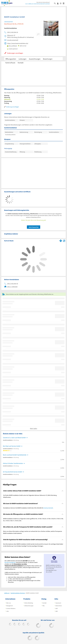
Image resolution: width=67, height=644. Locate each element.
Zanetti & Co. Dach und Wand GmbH (14, 438)
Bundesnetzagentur (10, 562)
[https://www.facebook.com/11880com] (10, 624)
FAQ (43, 606)
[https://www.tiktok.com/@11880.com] (15, 624)
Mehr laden (34, 428)
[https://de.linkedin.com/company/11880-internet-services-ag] (28, 624)
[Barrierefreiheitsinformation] (61, 3)
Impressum (58, 603)
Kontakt (21, 63)
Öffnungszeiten (11, 59)
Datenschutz (59, 606)
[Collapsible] (63, 491)
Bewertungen (48, 59)
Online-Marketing (29, 603)
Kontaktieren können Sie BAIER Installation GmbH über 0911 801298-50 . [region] (28, 508)
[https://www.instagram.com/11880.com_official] (19, 624)
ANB (56, 611)
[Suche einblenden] (55, 3)
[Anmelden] (58, 3)
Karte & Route (10, 63)
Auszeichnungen (35, 59)
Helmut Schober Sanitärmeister (13, 463)
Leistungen (22, 59)
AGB (56, 608)
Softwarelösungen (29, 606)
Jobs (7, 611)
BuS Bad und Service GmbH (12, 446)
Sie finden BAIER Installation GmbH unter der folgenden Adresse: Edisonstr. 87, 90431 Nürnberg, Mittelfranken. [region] (30, 496)
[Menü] (64, 3)
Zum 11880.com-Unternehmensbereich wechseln (38, 4)
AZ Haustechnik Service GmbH (13, 472)
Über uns (9, 603)
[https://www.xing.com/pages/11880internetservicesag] (24, 624)
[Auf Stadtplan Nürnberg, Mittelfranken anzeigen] (64, 241)
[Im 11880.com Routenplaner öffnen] (61, 240)
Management (10, 606)
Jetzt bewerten (34, 227)
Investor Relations (11, 608)
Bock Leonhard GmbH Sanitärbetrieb (15, 455)
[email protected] (48, 508)
